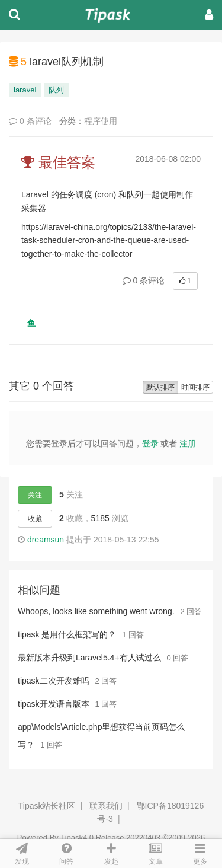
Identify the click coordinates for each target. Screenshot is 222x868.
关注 (35, 495)
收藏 (35, 519)
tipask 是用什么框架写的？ (67, 634)
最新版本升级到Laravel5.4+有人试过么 (89, 658)
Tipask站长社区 (47, 806)
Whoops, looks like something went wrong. (96, 611)
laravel (25, 90)
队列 (56, 90)
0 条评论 (30, 121)
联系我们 (106, 806)
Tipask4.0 (77, 837)
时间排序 (195, 387)
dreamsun (46, 540)
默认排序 (160, 387)
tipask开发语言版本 (54, 704)
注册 (188, 443)
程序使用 (101, 121)
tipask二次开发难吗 (54, 681)
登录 (150, 443)
